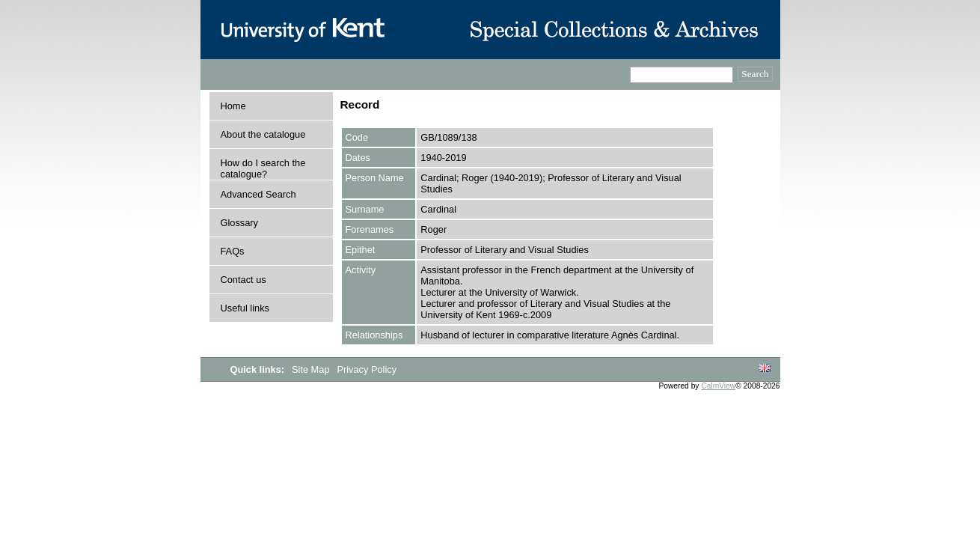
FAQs (233, 251)
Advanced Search (258, 194)
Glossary (240, 223)
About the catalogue (263, 134)
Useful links (245, 308)
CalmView (718, 386)
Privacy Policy (367, 369)
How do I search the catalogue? (263, 168)
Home (233, 106)
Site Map (312, 369)
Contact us (244, 280)
